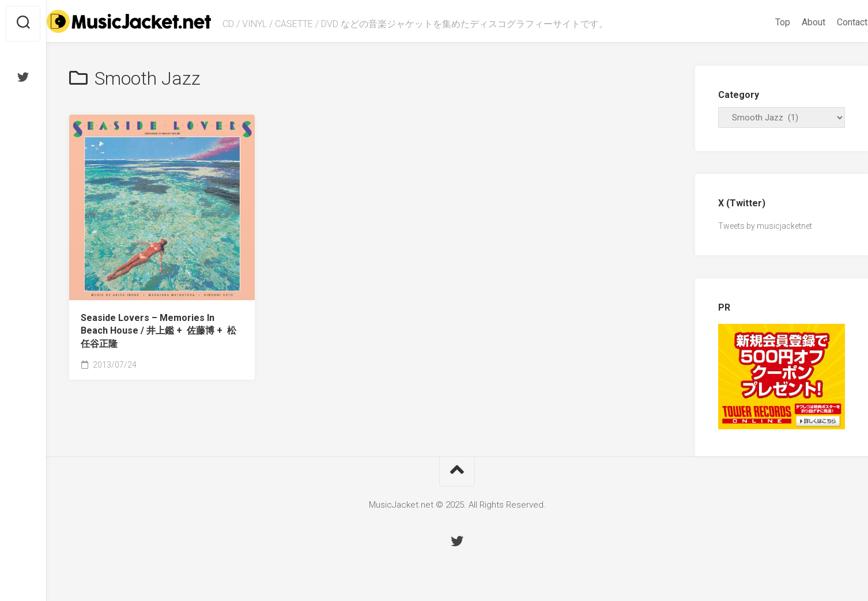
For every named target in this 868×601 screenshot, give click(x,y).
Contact (830, 22)
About (791, 22)
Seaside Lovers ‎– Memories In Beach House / (158, 331)
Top (760, 22)
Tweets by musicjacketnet (765, 226)
